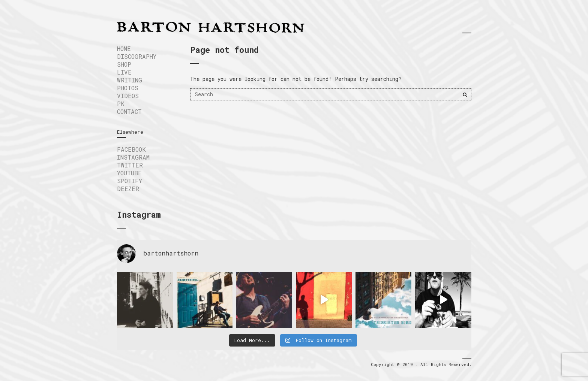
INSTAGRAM (133, 157)
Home (124, 49)
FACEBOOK (131, 149)
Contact (129, 111)
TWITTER (130, 165)
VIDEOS (128, 96)
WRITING (130, 80)
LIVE (124, 72)
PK (121, 104)
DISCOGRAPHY (137, 56)
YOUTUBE (129, 173)
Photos (128, 88)
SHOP (124, 64)
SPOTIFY (130, 181)
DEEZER (128, 189)
